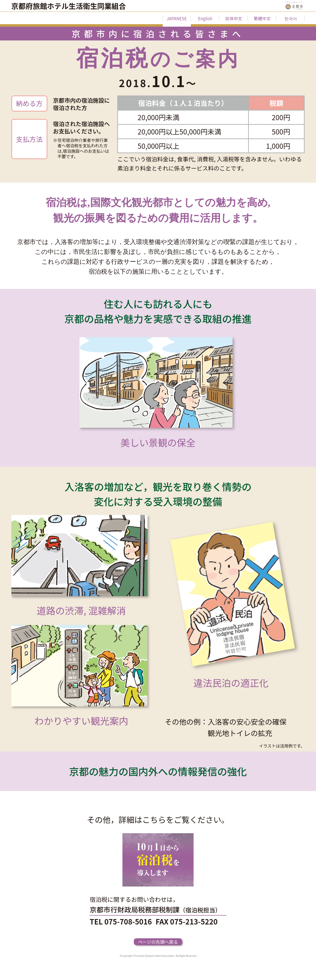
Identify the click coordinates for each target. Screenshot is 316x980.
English (205, 18)
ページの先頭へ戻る (158, 942)
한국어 (291, 18)
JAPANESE (177, 18)
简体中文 (234, 18)
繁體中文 (262, 18)
